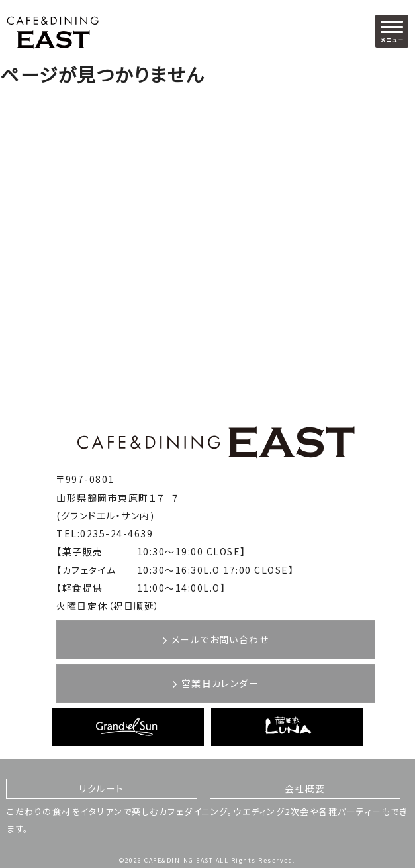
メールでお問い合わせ (216, 639)
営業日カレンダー (216, 683)
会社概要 (305, 788)
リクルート (102, 788)
